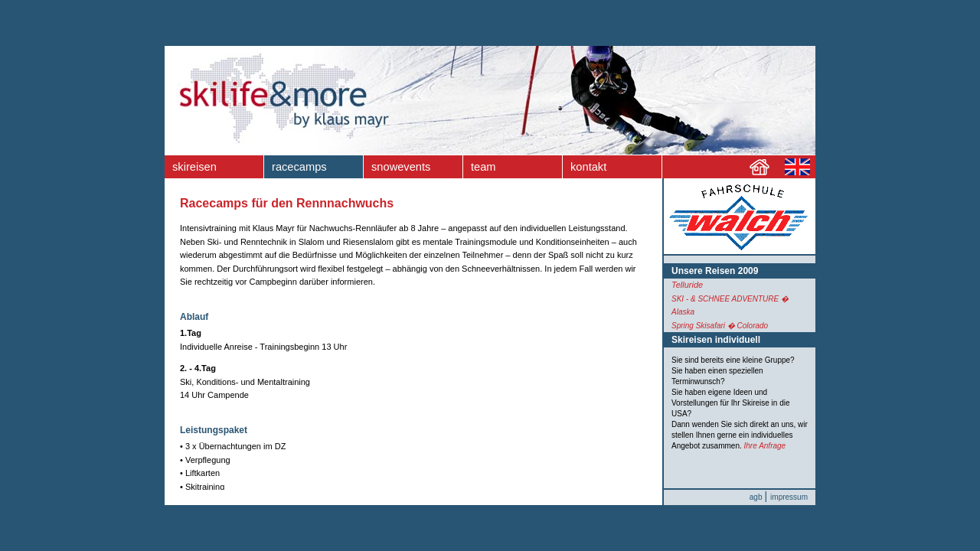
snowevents (401, 167)
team (483, 167)
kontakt (588, 167)
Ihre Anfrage (765, 446)
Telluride (687, 285)
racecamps (299, 167)
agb (756, 497)
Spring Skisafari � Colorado (720, 326)
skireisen (194, 167)
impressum (789, 497)
